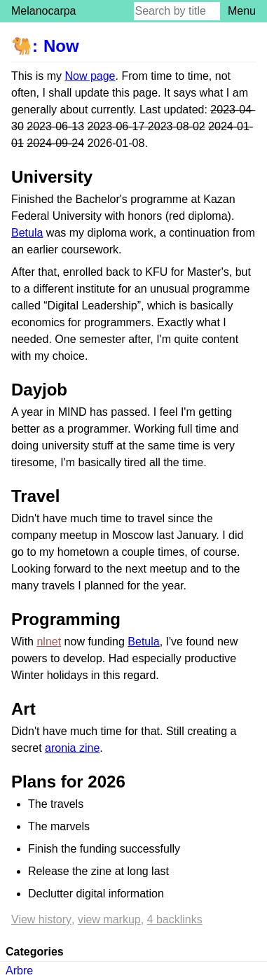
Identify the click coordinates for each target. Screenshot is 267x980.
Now (61, 46)
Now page (90, 76)
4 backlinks (175, 919)
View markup (109, 919)
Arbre (19, 971)
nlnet (49, 642)
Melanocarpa (44, 11)
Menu (242, 11)
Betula (27, 233)
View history (41, 919)
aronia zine (72, 748)
